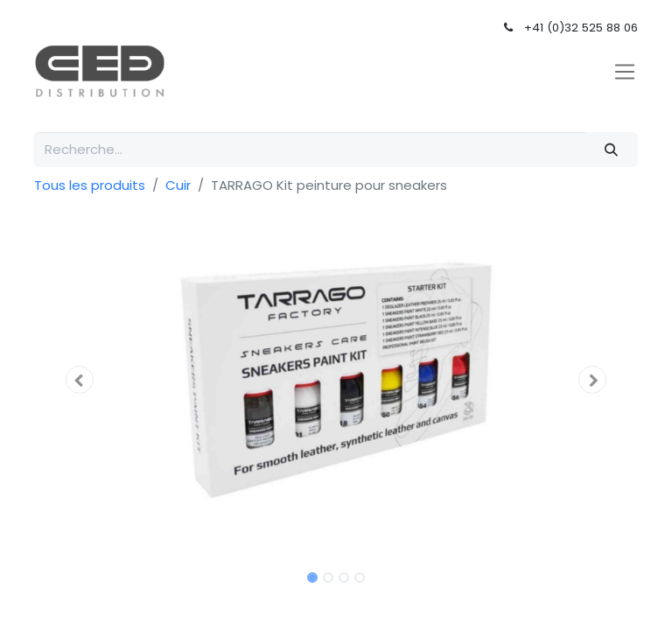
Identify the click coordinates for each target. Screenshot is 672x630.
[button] (80, 380)
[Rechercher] (612, 150)
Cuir (178, 185)
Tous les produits (90, 185)
